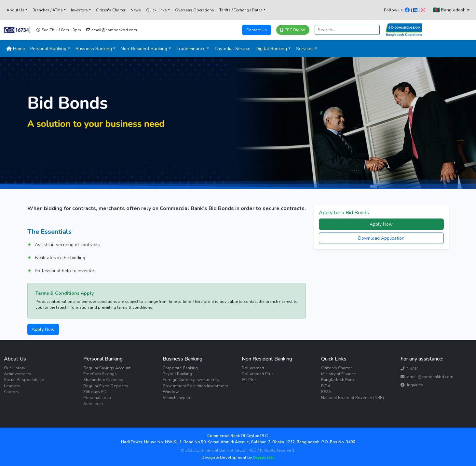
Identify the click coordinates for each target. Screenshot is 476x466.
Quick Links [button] (156, 10)
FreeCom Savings (100, 374)
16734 (409, 369)
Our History (14, 368)
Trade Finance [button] (191, 49)
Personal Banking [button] (48, 49)
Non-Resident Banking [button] (144, 49)
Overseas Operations (195, 10)
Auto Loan (93, 404)
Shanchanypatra (178, 398)
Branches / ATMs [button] (48, 10)
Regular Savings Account (107, 368)
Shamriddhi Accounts (103, 380)
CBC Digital (293, 30)
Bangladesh (449, 10)
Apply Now (43, 329)
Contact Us (257, 30)
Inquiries (412, 385)
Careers (11, 392)
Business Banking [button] (94, 49)
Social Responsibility (24, 380)
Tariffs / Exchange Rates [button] (241, 10)
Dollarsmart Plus (258, 374)
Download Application (381, 238)
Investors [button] (79, 10)
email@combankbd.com (112, 30)
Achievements (18, 374)
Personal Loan (97, 398)
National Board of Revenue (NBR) (353, 398)
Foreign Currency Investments (191, 380)
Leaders (12, 386)
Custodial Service (232, 49)
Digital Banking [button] (271, 49)
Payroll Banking (177, 374)
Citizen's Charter (111, 10)
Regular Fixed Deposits (106, 386)
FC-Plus (249, 380)
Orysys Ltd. (263, 458)
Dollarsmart (253, 368)
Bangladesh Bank (338, 380)
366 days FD (95, 392)
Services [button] (305, 49)
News (136, 10)
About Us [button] (15, 10)
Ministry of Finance (339, 374)
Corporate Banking (180, 368)
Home (16, 49)
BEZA (326, 392)
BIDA (326, 386)
